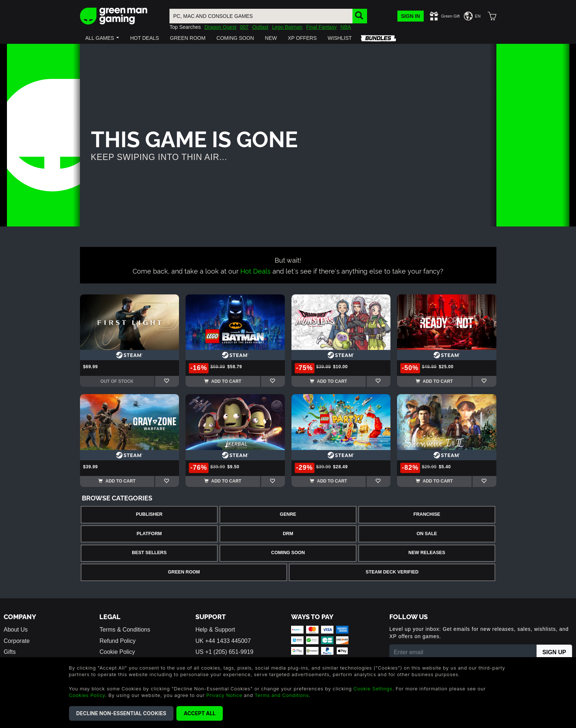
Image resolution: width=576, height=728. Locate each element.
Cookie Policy (117, 652)
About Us (16, 630)
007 (244, 27)
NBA (346, 27)
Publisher (149, 514)
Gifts (10, 652)
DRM (288, 534)
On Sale (427, 534)
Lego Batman (287, 27)
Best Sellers (149, 553)
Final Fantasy (321, 27)
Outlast (260, 27)
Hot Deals (255, 270)
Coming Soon (288, 553)
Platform (149, 534)
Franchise (427, 514)
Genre (288, 514)
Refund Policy (117, 641)
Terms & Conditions (125, 630)
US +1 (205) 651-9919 (224, 652)
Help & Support (215, 630)
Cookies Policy (87, 695)
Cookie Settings (373, 689)
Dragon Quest (220, 27)
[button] (102, 38)
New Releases (427, 553)
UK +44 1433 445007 (223, 641)
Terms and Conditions (282, 695)
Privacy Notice (224, 695)
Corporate (17, 641)
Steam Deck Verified (392, 572)
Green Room (184, 572)
